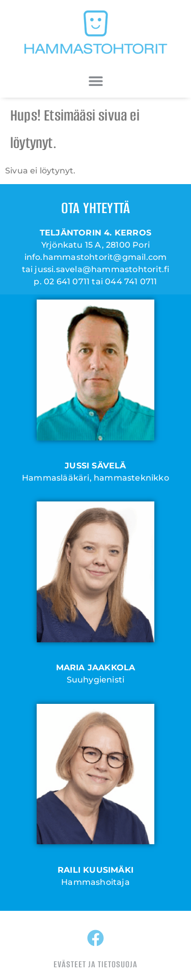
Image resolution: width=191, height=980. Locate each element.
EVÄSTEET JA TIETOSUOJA (95, 964)
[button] (95, 81)
